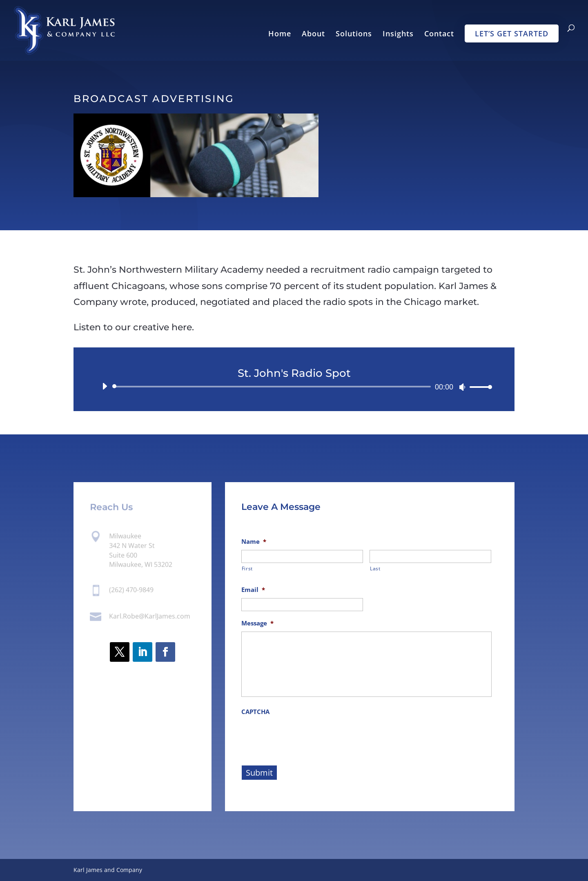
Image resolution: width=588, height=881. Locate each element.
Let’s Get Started (512, 33)
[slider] (273, 387)
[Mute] (462, 387)
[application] (294, 387)
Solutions (354, 34)
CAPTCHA (255, 712)
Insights (398, 34)
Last (375, 568)
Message (257, 623)
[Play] (105, 386)
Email (253, 590)
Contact (439, 34)
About (313, 34)
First (247, 568)
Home (280, 34)
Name (254, 542)
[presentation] (303, 736)
